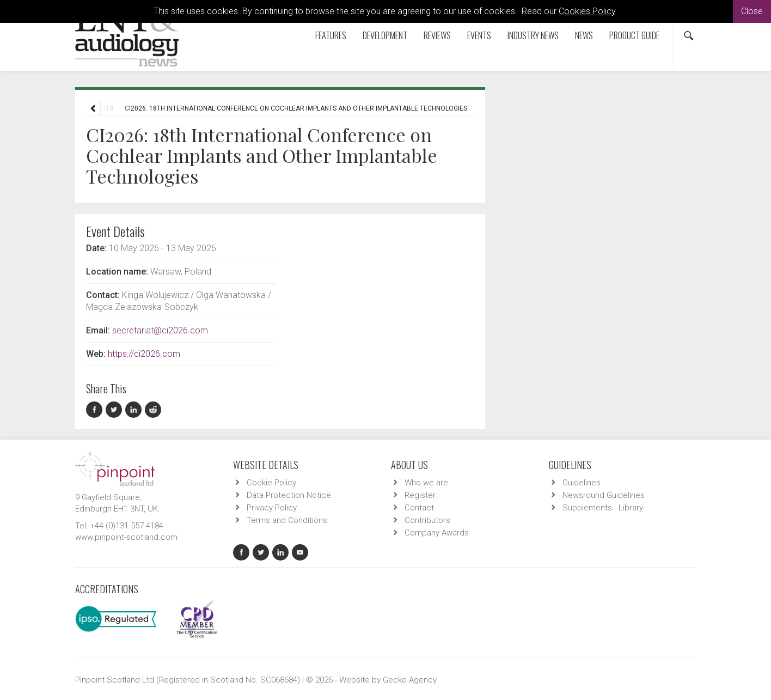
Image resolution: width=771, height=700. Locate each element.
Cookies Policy (587, 11)
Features (331, 35)
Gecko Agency (410, 680)
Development (385, 35)
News (584, 35)
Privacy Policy (272, 508)
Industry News (533, 35)
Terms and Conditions (287, 520)
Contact (419, 508)
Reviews (437, 35)
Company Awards (437, 533)
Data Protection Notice (289, 495)
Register (420, 495)
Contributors (427, 520)
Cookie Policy (271, 483)
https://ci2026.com (144, 354)
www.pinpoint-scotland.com (126, 537)
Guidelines (582, 483)
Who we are (426, 483)
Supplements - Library (603, 508)
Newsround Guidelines (604, 495)
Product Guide (634, 35)
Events (479, 35)
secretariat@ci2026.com (160, 330)
